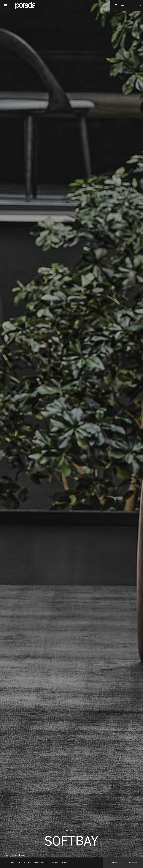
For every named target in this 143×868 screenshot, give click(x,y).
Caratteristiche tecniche (38, 863)
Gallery (22, 863)
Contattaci (133, 863)
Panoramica (10, 863)
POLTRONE (15, 855)
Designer (55, 863)
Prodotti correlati (69, 863)
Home (8, 855)
